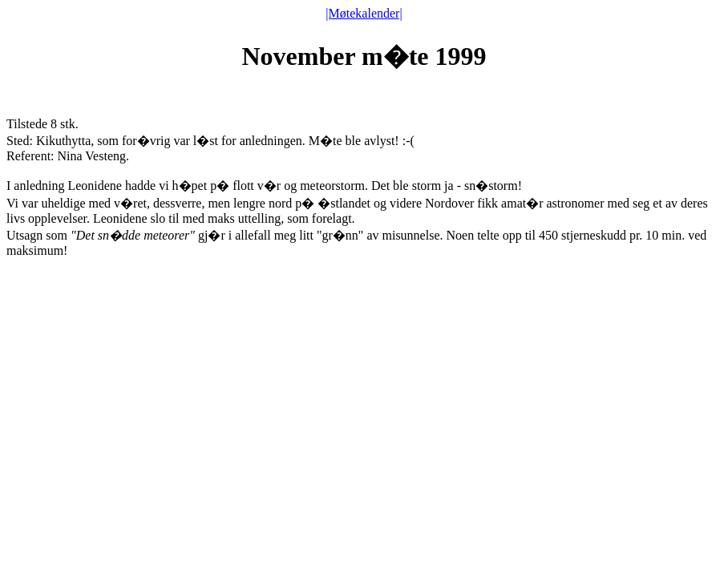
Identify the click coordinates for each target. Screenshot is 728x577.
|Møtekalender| (364, 13)
